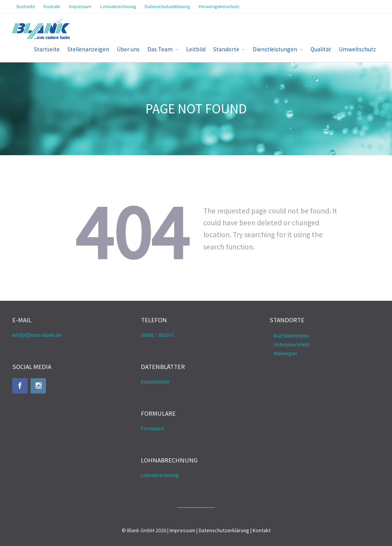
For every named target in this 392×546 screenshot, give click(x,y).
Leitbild (196, 49)
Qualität (321, 49)
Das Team (160, 49)
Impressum (182, 530)
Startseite (47, 49)
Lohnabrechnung (160, 475)
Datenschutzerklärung (224, 530)
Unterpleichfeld (291, 344)
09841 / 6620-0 (157, 335)
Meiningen (285, 353)
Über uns (128, 49)
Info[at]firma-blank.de (37, 335)
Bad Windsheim (291, 336)
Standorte (226, 49)
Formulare (153, 428)
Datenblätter (155, 382)
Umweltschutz (357, 49)
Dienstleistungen (275, 49)
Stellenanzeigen (88, 49)
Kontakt (262, 530)
